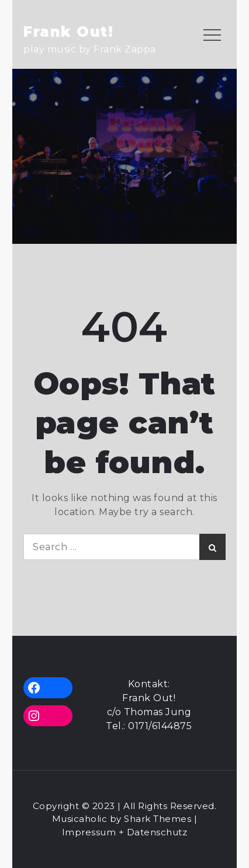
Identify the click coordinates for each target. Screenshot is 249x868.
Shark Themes (159, 819)
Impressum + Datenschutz (125, 832)
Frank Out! (68, 32)
